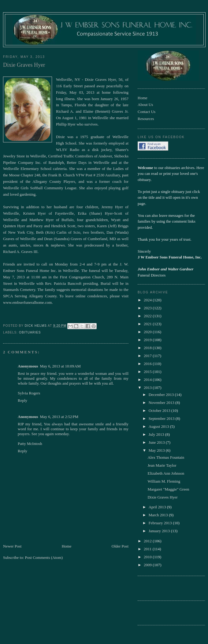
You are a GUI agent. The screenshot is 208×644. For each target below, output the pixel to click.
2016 (148, 364)
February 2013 (161, 523)
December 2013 (162, 395)
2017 (148, 356)
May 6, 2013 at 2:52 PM (59, 417)
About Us (145, 105)
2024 (148, 300)
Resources (146, 119)
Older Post (120, 546)
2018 (148, 348)
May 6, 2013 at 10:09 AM (60, 366)
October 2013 (160, 411)
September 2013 (162, 418)
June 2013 (157, 442)
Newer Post (12, 546)
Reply (22, 400)
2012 (148, 541)
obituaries (30, 332)
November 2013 (162, 403)
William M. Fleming (164, 481)
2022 (148, 316)
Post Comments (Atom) (44, 557)
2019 (148, 340)
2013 (148, 388)
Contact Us (147, 112)
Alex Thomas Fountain (166, 457)
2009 (148, 565)
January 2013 (160, 531)
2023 (148, 308)
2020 (148, 332)
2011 (148, 549)
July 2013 (157, 434)
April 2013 (158, 507)
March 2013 (159, 515)
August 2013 (159, 426)
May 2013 (157, 450)
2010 (148, 557)
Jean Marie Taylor (162, 465)
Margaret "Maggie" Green (168, 489)
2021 (148, 324)
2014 (148, 380)
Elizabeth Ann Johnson (166, 473)
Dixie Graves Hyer (162, 497)
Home (67, 546)
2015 (148, 372)
